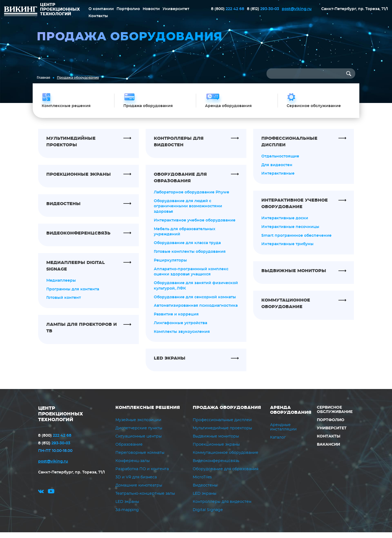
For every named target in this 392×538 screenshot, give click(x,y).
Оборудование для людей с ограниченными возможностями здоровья (188, 211)
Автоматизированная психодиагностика (196, 311)
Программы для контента (73, 294)
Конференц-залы (133, 467)
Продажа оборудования (227, 413)
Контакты (98, 16)
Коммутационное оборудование (226, 458)
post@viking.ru (297, 9)
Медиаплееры (61, 285)
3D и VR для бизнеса (136, 483)
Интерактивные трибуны (287, 249)
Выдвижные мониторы (216, 442)
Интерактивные (278, 178)
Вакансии (328, 450)
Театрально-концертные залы (145, 499)
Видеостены (205, 491)
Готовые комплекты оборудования (190, 257)
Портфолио (128, 9)
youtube (51, 498)
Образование (129, 450)
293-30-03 (263, 9)
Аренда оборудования (291, 416)
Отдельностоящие (280, 161)
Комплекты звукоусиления (182, 338)
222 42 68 (228, 9)
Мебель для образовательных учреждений (185, 237)
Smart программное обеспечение (296, 241)
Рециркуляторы (170, 266)
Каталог (278, 443)
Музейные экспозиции (138, 426)
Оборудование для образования (226, 475)
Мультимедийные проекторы (222, 434)
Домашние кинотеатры (139, 491)
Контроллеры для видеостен (222, 507)
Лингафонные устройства (180, 329)
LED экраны (127, 507)
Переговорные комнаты (140, 458)
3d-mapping (127, 516)
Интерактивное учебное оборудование (195, 225)
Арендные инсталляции (283, 433)
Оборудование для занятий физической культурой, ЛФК (196, 291)
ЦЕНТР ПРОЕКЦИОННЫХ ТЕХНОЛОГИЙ (62, 420)
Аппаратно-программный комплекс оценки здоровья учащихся (191, 277)
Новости (151, 9)
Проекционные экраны (216, 450)
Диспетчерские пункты (139, 434)
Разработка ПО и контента (142, 475)
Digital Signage (208, 516)
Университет (176, 9)
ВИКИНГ (21, 12)
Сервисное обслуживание (335, 415)
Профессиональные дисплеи (222, 426)
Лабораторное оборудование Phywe (192, 197)
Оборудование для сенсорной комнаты (195, 303)
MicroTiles (202, 483)
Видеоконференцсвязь (216, 467)
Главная (43, 78)
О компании (101, 9)
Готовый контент (64, 303)
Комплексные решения (148, 413)
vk (41, 498)
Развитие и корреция (176, 320)
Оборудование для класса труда (187, 248)
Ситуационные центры (139, 442)
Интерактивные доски (285, 223)
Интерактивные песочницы (290, 232)
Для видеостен (277, 170)
